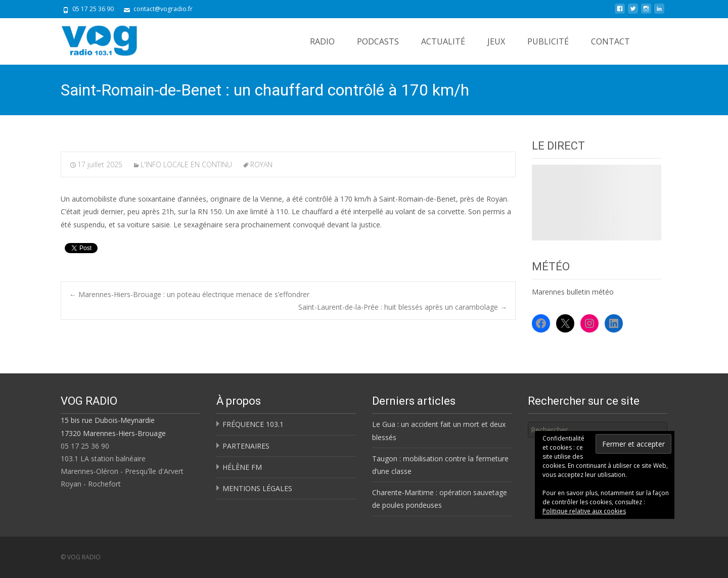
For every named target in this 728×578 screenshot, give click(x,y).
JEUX (496, 41)
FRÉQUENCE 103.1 (253, 424)
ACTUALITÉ (443, 41)
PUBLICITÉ (548, 41)
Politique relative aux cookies (584, 511)
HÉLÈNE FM (242, 467)
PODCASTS (378, 41)
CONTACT (610, 41)
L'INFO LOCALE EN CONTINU (186, 164)
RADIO (322, 41)
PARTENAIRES (246, 446)
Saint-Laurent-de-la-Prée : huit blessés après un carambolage (403, 307)
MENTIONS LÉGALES (257, 488)
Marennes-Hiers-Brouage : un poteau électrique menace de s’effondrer (189, 294)
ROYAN (261, 164)
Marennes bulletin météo (573, 292)
